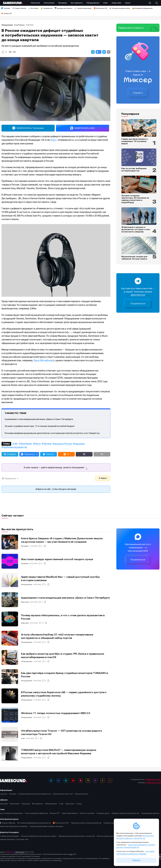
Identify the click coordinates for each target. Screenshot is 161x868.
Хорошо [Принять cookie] (136, 860)
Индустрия (25, 602)
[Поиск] (155, 3)
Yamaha (47, 444)
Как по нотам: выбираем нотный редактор (134, 170)
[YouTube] (73, 780)
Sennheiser (26, 444)
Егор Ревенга (19, 25)
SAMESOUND (20, 852)
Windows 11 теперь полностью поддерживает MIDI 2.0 (56, 713)
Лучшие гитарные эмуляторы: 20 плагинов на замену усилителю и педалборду (135, 199)
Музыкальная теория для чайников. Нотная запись (134, 258)
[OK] (103, 780)
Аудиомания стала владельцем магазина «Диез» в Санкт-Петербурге (39, 419)
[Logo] (13, 3)
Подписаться (138, 304)
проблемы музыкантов (15, 447)
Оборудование (7, 25)
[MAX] (66, 780)
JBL (16, 444)
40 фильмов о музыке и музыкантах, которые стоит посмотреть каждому (136, 229)
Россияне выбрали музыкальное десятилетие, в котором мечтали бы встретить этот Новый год (52, 433)
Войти (103, 478)
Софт (23, 738)
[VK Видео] (80, 780)
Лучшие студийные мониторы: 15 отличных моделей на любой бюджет (40, 426)
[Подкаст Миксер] (95, 780)
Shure (38, 444)
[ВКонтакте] (58, 780)
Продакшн (25, 546)
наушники (80, 444)
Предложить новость (131, 28)
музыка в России (63, 444)
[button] (93, 52)
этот (71, 854)
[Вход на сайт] (151, 3)
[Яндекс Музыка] (88, 780)
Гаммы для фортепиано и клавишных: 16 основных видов (135, 141)
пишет (54, 140)
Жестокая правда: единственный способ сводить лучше (57, 559)
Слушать (138, 93)
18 (43, 623)
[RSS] (110, 780)
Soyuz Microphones (44, 360)
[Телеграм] (51, 780)
